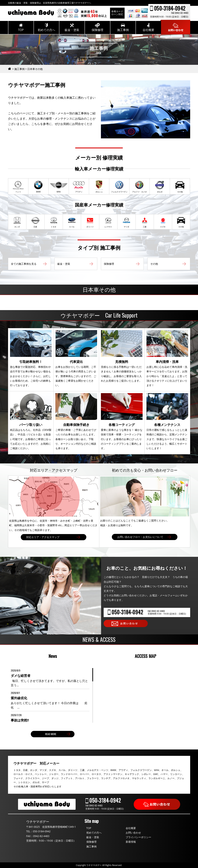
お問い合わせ (133, 833)
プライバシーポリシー (138, 837)
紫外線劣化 (19, 698)
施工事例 (91, 846)
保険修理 (91, 842)
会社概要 (131, 828)
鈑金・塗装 (93, 837)
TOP (89, 828)
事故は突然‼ (20, 720)
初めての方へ (94, 833)
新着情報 (131, 842)
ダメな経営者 (21, 676)
